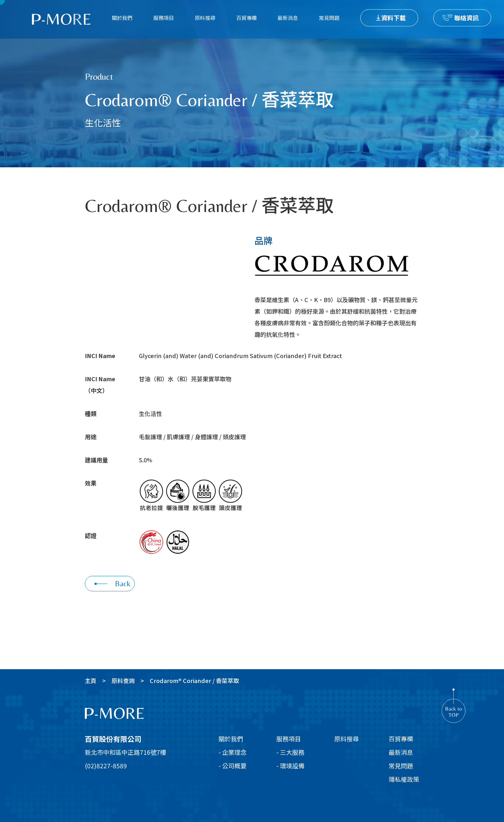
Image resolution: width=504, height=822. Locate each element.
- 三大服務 (290, 752)
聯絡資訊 (466, 18)
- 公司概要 (233, 766)
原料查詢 (123, 680)
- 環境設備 (290, 766)
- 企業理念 (233, 752)
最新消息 (288, 18)
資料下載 (393, 18)
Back (113, 583)
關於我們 (122, 18)
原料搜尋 (205, 18)
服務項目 (164, 18)
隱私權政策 (404, 779)
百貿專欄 (247, 18)
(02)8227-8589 (106, 766)
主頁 (91, 680)
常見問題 (329, 18)
